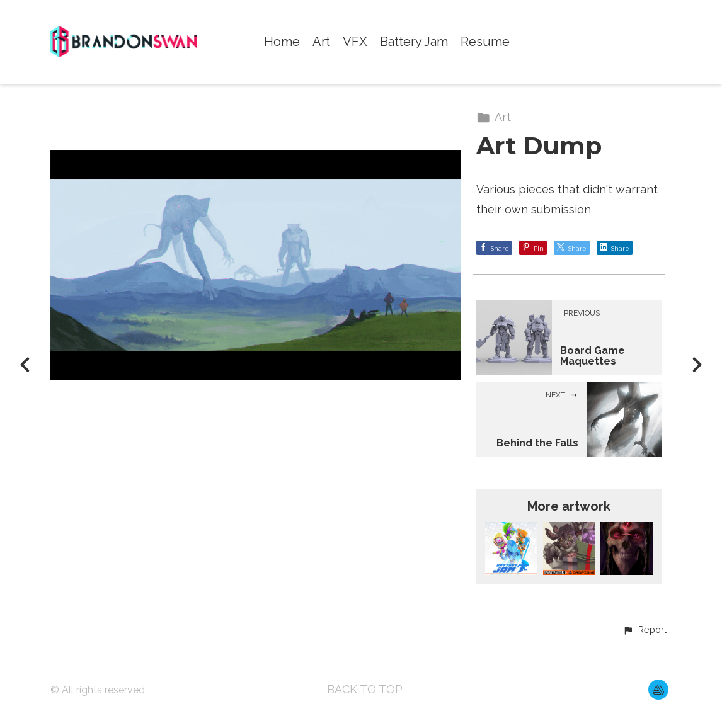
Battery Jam (414, 42)
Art (321, 42)
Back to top (365, 689)
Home (282, 42)
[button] (645, 630)
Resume (485, 42)
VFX (355, 42)
